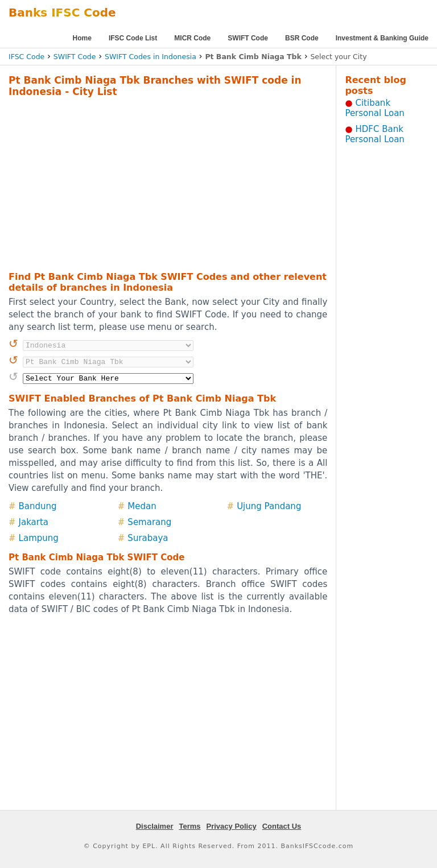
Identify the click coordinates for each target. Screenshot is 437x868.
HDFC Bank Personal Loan (375, 134)
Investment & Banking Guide (382, 38)
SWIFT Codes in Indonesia (151, 57)
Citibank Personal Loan (375, 108)
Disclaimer (155, 826)
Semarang (149, 522)
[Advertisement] (153, 183)
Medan (142, 506)
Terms (189, 826)
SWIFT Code (248, 38)
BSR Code (302, 38)
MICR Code (192, 38)
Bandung (38, 506)
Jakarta (34, 522)
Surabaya (148, 538)
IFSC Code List (133, 38)
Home (82, 38)
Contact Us (282, 826)
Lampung (39, 538)
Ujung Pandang (269, 506)
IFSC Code (26, 57)
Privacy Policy (232, 826)
